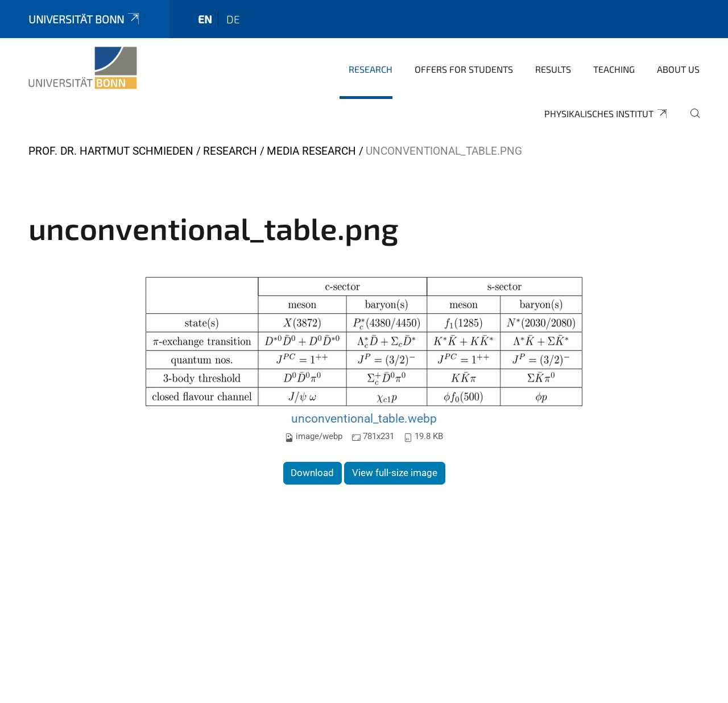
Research (371, 69)
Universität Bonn (85, 19)
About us (678, 69)
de (233, 19)
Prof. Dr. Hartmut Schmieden (111, 151)
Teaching (614, 69)
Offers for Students (464, 69)
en (205, 19)
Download (312, 473)
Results (553, 69)
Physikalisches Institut (606, 114)
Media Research (311, 151)
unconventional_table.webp (364, 418)
